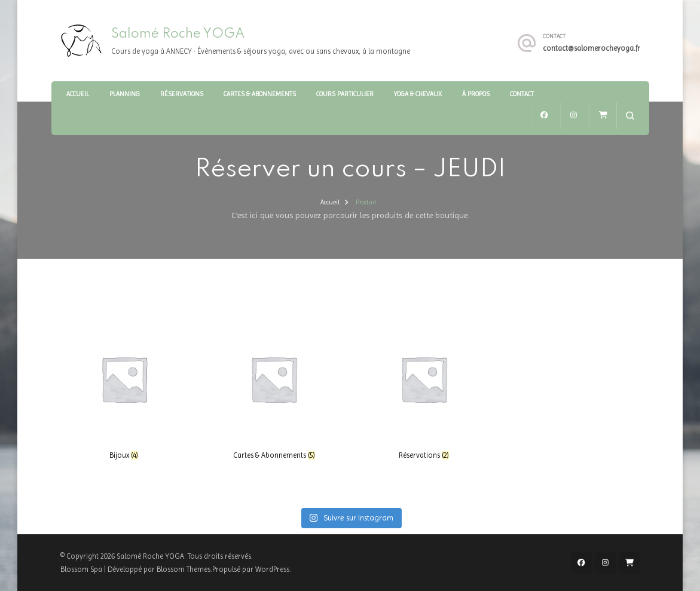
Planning (125, 94)
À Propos (476, 94)
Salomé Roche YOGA (178, 34)
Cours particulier (345, 94)
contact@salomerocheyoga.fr (592, 48)
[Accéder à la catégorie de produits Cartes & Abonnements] (274, 388)
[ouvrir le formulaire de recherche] (630, 116)
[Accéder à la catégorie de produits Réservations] (424, 388)
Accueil (78, 94)
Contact (522, 94)
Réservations (182, 94)
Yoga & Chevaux (418, 94)
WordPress (272, 569)
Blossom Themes (184, 569)
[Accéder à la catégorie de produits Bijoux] (124, 388)
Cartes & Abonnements (260, 94)
